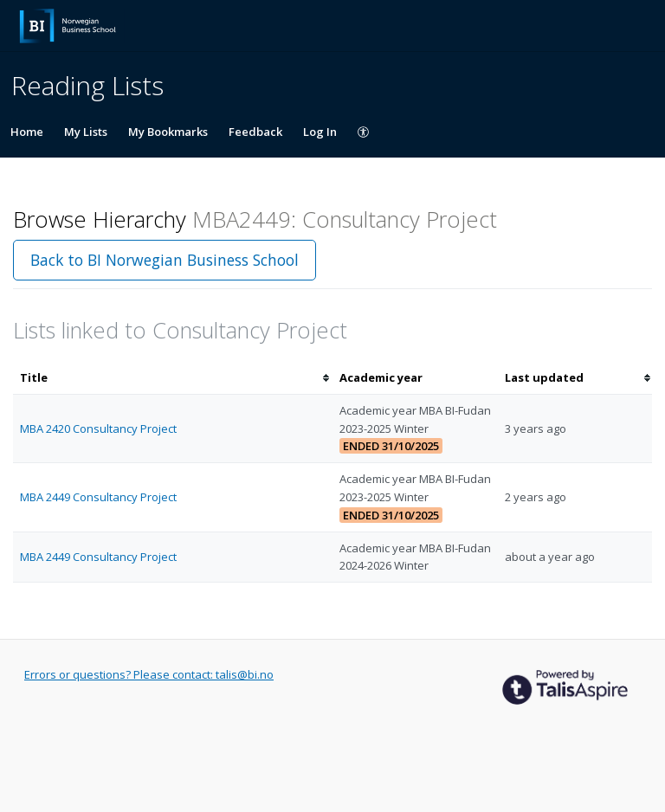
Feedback (255, 132)
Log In (320, 132)
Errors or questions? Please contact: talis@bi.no (149, 674)
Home (27, 132)
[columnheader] (173, 378)
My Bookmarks (168, 132)
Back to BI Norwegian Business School (165, 260)
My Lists (86, 132)
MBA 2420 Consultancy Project (98, 429)
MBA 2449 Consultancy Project (98, 497)
